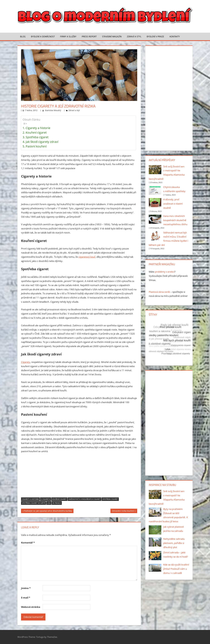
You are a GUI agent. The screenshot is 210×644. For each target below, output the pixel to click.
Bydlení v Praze (155, 36)
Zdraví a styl (134, 36)
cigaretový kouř (87, 257)
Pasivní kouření (36, 146)
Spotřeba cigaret (37, 137)
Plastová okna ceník (159, 292)
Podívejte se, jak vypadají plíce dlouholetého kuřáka (48, 511)
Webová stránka (31, 607)
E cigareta (46, 499)
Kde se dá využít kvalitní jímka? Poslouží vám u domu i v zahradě (176, 569)
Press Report (89, 36)
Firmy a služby (68, 36)
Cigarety (26, 362)
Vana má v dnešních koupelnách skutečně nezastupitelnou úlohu (175, 220)
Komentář (28, 543)
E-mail (26, 598)
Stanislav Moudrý (53, 110)
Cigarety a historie (38, 128)
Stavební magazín (112, 36)
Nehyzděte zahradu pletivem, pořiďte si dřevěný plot (174, 543)
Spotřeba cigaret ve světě (34, 503)
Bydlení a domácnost (43, 36)
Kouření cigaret (36, 133)
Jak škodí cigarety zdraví (42, 142)
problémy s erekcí (165, 272)
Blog (23, 36)
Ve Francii (57, 503)
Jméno (26, 588)
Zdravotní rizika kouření (123, 511)
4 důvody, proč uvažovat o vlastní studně (173, 204)
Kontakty (175, 36)
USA (49, 503)
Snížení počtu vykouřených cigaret (84, 499)
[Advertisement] (79, 477)
